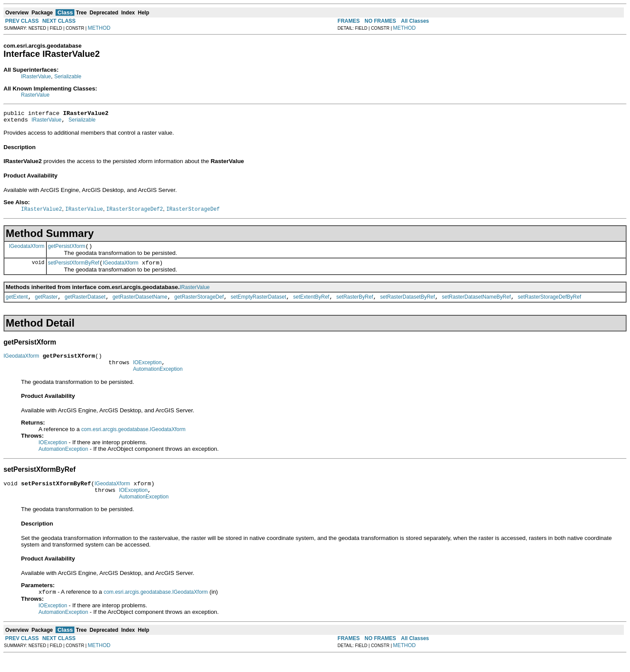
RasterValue (35, 95)
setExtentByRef (311, 304)
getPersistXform (67, 251)
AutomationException (158, 380)
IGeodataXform (26, 250)
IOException (147, 372)
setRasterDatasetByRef (408, 304)
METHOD (99, 28)
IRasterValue (36, 77)
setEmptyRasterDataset (258, 304)
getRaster (46, 304)
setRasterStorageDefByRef (550, 304)
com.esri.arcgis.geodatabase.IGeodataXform (133, 440)
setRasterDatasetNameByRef (476, 304)
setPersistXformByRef (74, 268)
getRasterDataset (85, 304)
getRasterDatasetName (140, 304)
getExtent (17, 304)
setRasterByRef (355, 304)
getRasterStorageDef (199, 304)
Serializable (68, 77)
